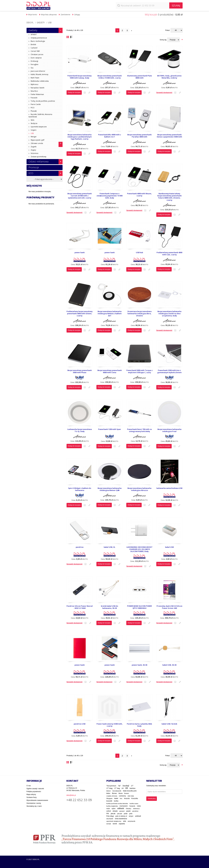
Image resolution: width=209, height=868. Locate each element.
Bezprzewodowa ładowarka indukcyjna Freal (169, 430)
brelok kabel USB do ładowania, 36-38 (110, 607)
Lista (71, 37)
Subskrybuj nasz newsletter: (156, 786)
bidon (108, 793)
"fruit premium (111, 786)
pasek (128, 811)
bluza (121, 793)
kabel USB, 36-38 (169, 665)
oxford (109, 811)
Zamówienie (65, 14)
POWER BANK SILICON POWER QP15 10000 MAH (139, 607)
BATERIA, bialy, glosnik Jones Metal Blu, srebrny (169, 77)
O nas (29, 786)
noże (108, 809)
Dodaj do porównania (89, 93)
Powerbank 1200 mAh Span (110, 429)
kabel (116, 798)
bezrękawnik (117, 791)
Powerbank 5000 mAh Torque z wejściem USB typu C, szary (140, 371)
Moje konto (33, 14)
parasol (122, 811)
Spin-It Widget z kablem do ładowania (80, 489)
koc (121, 798)
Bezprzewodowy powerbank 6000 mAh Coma (110, 371)
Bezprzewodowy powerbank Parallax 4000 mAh (139, 136)
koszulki (109, 801)
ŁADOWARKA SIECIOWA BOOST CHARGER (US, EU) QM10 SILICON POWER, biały (140, 549)
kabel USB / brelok (169, 724)
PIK (108, 814)
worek (115, 824)
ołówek (115, 811)
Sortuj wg (163, 40)
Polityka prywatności (34, 792)
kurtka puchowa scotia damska (117, 803)
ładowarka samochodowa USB (169, 488)
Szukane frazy (32, 797)
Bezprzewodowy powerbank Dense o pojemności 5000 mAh (169, 136)
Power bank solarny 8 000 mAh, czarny (110, 725)
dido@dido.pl (71, 795)
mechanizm (124, 806)
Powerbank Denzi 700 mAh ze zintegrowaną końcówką (139, 430)
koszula (127, 798)
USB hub (139, 252)
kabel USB (169, 547)
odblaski (121, 808)
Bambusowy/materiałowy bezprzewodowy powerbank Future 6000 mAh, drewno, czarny (169, 197)
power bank (80, 252)
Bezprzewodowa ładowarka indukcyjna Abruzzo (139, 489)
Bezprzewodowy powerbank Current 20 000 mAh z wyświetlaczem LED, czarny (80, 196)
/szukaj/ (126, 786)
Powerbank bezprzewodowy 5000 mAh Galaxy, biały (80, 77)
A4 (123, 788)
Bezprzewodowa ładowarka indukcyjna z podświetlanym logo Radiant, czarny (80, 137)
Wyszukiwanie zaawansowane (37, 800)
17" (132, 786)
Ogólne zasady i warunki (35, 789)
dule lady (131, 796)
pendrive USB (80, 724)
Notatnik (132, 806)
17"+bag (110, 788)
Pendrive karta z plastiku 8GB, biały (140, 725)
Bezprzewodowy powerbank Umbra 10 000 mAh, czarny (110, 77)
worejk (109, 824)
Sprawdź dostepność (164, 93)
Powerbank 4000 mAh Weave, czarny (139, 195)
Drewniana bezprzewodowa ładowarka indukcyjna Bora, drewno (140, 314)
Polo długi (110, 816)
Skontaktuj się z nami (34, 806)
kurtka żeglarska (112, 806)
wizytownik (132, 821)
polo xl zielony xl (121, 816)
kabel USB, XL (110, 547)
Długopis (110, 798)
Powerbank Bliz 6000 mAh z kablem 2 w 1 (110, 136)
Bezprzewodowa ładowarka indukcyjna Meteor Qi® (110, 489)
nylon (114, 809)
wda (125, 821)
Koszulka (135, 798)
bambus (133, 788)
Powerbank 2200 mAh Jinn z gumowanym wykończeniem (169, 371)
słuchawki (110, 819)
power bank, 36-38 (139, 665)
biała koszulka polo (130, 791)
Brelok (127, 793)
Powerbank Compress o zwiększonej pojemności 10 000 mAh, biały (110, 196)
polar (126, 814)
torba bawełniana (121, 819)
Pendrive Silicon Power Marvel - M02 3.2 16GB (80, 607)
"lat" (119, 786)
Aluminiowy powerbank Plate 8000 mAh (140, 77)
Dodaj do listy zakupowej (85, 93)
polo (131, 814)
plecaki (120, 814)
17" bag (117, 788)
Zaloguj (77, 14)
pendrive (80, 547)
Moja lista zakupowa (49, 14)
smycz (131, 816)
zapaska (122, 824)
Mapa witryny (31, 794)
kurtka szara (134, 803)
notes (139, 806)
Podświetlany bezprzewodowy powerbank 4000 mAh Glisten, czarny (80, 314)
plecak (113, 814)
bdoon (109, 791)
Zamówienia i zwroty (34, 803)
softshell (138, 816)
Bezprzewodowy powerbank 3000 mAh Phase (80, 371)
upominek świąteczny (114, 821)
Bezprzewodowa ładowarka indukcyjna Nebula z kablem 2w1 (110, 314)
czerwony (122, 796)
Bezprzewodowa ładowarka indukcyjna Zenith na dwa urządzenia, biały (169, 314)
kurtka (116, 801)
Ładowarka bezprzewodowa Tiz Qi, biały (80, 430)
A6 (127, 788)
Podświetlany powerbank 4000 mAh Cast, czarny (169, 254)
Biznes (114, 793)
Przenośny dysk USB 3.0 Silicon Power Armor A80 (169, 607)
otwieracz (136, 809)
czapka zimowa (112, 796)
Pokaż (167, 30)
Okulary (129, 809)
